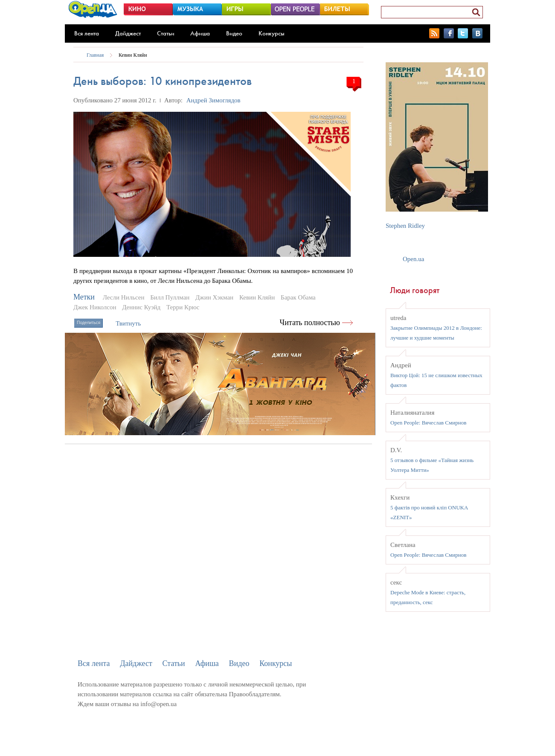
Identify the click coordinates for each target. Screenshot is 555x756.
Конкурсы (272, 33)
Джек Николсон (95, 307)
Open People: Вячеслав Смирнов (428, 423)
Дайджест (128, 33)
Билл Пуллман (170, 297)
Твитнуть (128, 323)
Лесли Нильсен (124, 297)
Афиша (200, 33)
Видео (234, 33)
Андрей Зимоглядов (214, 100)
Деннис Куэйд (141, 307)
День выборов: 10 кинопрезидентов (163, 81)
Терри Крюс (183, 307)
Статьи (166, 33)
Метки (84, 297)
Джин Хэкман (214, 297)
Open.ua (413, 259)
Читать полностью (310, 323)
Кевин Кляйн (133, 55)
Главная (95, 55)
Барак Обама (298, 297)
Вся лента (87, 33)
